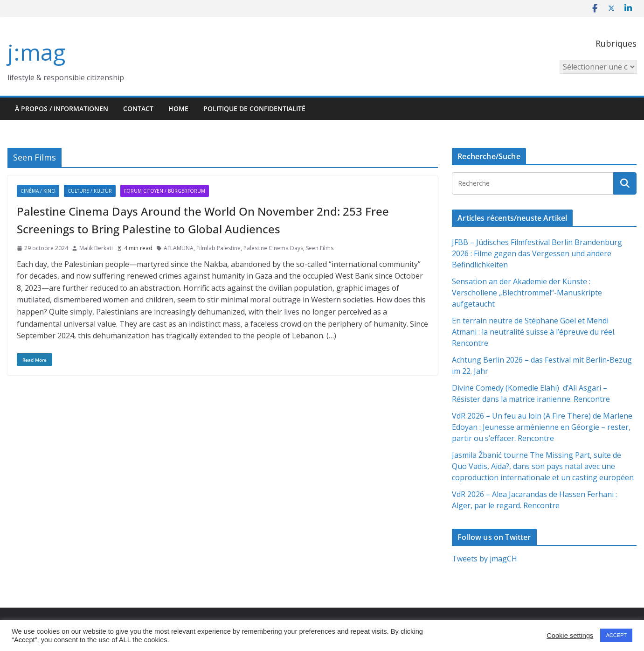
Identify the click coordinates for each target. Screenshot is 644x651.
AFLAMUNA (179, 248)
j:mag (36, 52)
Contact (138, 108)
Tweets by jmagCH (485, 559)
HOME (178, 108)
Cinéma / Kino (38, 191)
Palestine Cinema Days (273, 248)
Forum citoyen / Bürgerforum (165, 191)
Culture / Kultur (90, 191)
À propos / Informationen (62, 108)
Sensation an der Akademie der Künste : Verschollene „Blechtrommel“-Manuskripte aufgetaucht (527, 293)
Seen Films (320, 248)
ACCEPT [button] (616, 635)
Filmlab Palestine (218, 248)
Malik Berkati (96, 248)
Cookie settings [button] (570, 636)
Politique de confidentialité (254, 108)
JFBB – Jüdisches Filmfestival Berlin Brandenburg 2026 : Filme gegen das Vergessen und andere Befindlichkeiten (537, 253)
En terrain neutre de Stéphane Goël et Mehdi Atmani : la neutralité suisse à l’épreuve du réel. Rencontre (534, 332)
